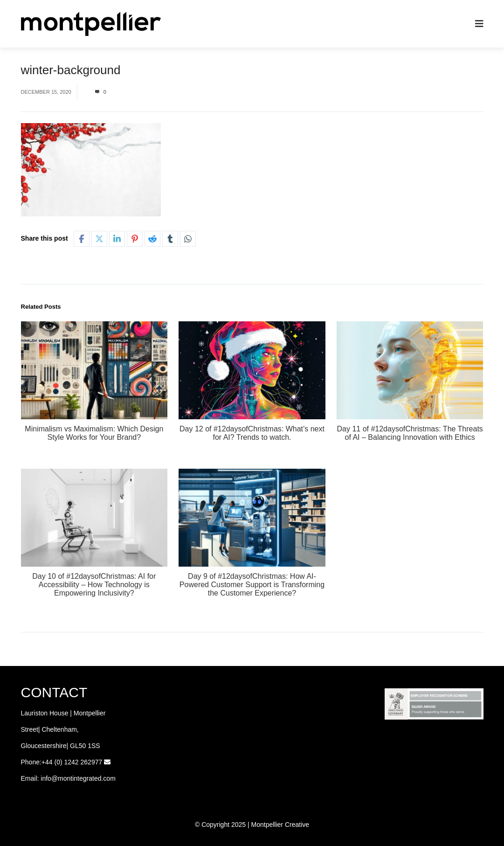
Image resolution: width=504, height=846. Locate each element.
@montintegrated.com (83, 778)
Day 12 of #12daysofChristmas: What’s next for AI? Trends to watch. (252, 433)
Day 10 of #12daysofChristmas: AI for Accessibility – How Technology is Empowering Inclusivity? (94, 585)
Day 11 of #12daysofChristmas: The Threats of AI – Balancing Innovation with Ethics (410, 433)
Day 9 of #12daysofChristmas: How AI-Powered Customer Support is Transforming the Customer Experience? (252, 585)
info (46, 778)
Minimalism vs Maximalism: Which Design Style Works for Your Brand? (94, 433)
